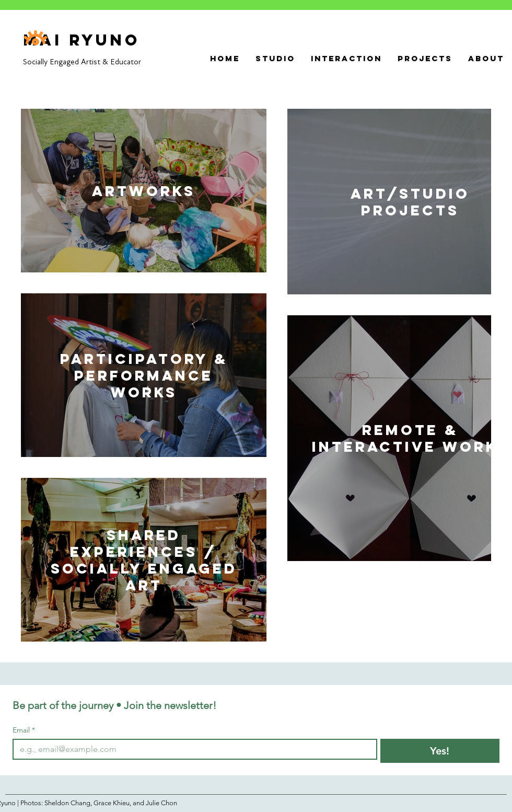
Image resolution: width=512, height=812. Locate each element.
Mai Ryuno (82, 40)
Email (24, 730)
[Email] (192, 749)
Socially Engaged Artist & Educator (82, 62)
